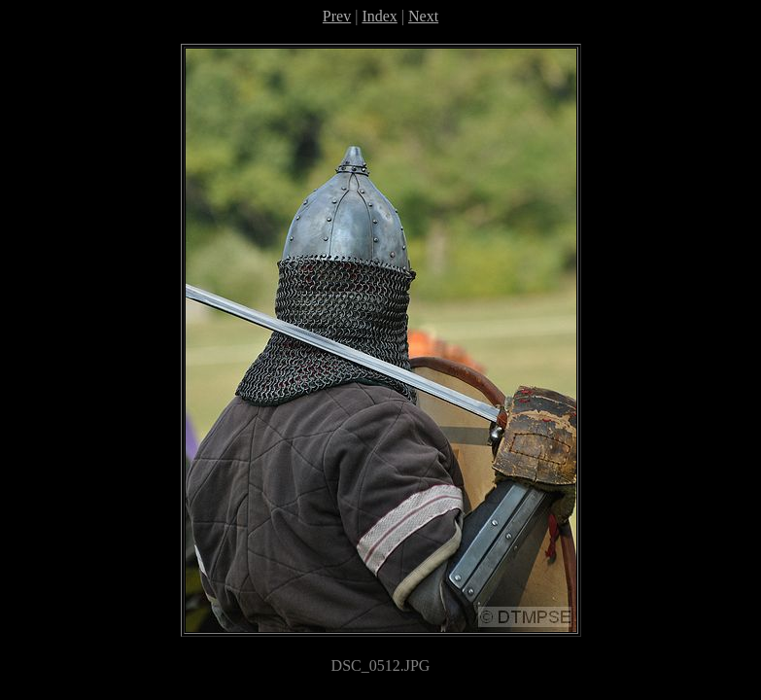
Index (379, 16)
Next (423, 16)
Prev (337, 16)
